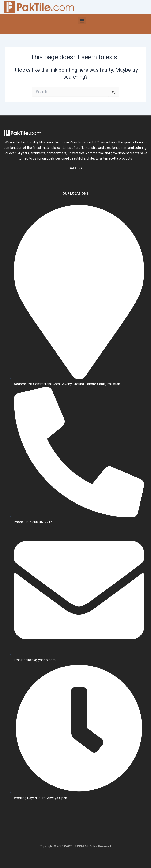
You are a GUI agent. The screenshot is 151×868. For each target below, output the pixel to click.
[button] (82, 21)
